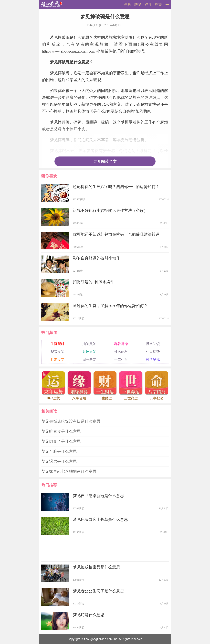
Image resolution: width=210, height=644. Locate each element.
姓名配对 (121, 352)
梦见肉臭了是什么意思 (61, 441)
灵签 (158, 4)
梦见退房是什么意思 (59, 461)
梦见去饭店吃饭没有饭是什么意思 (71, 421)
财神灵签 (89, 352)
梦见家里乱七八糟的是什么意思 (69, 471)
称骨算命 (121, 344)
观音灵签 (57, 352)
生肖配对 (57, 344)
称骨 (148, 4)
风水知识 (153, 344)
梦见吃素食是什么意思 (61, 431)
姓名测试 (153, 360)
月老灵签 (57, 360)
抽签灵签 (89, 344)
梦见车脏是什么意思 (59, 451)
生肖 (128, 4)
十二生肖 (121, 360)
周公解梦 (89, 360)
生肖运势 (153, 352)
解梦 (138, 4)
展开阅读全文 (105, 161)
